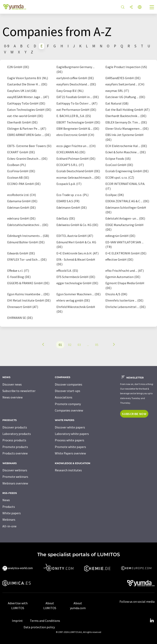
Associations (64, 397)
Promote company (68, 404)
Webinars (9, 520)
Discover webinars (15, 470)
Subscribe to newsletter (19, 391)
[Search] (123, 7)
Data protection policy (39, 627)
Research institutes (68, 470)
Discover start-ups (68, 391)
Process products (14, 440)
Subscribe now (134, 414)
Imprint (17, 621)
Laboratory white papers (72, 434)
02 (70, 345)
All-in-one (9, 526)
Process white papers (70, 440)
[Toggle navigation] (152, 8)
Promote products (15, 447)
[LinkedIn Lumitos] (152, 621)
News (6, 500)
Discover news (12, 384)
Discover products (15, 427)
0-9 (7, 46)
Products (9, 507)
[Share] (131, 7)
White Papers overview (70, 453)
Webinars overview (15, 483)
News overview (12, 397)
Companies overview (69, 410)
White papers (12, 513)
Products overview (15, 453)
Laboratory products (17, 434)
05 (97, 345)
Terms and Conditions (45, 621)
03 (79, 345)
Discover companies (69, 384)
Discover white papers (70, 427)
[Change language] (140, 7)
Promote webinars (15, 477)
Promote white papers (70, 447)
